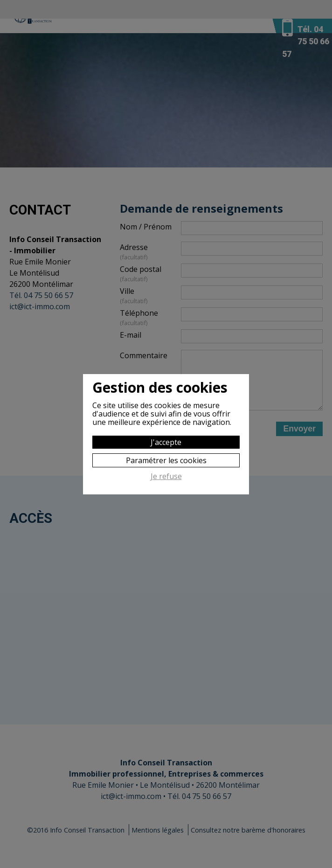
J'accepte (166, 442)
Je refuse (166, 477)
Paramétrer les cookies (166, 460)
